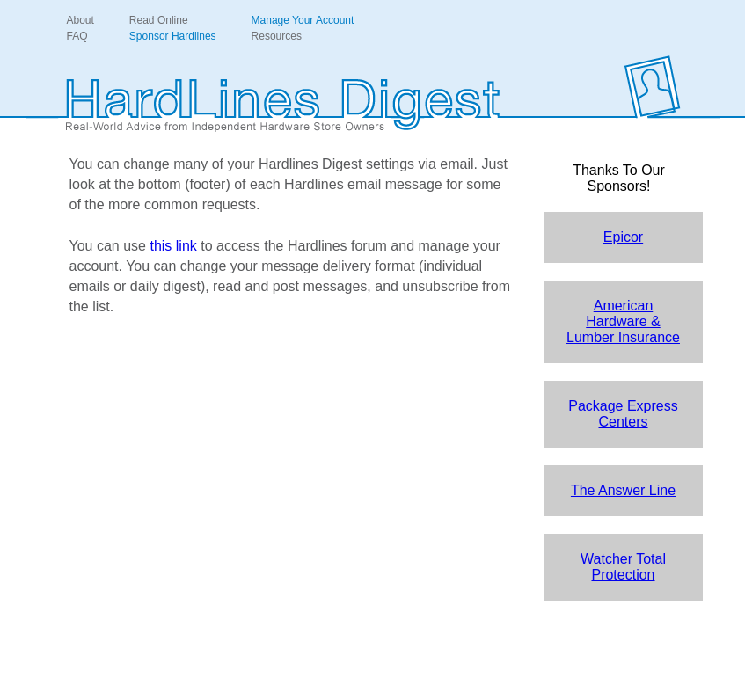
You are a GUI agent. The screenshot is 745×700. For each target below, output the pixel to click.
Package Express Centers (623, 414)
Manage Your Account (303, 20)
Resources (277, 36)
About (80, 20)
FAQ (77, 36)
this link (173, 246)
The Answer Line (623, 490)
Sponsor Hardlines (173, 36)
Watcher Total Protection (623, 567)
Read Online (159, 20)
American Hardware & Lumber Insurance (623, 321)
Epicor (623, 237)
